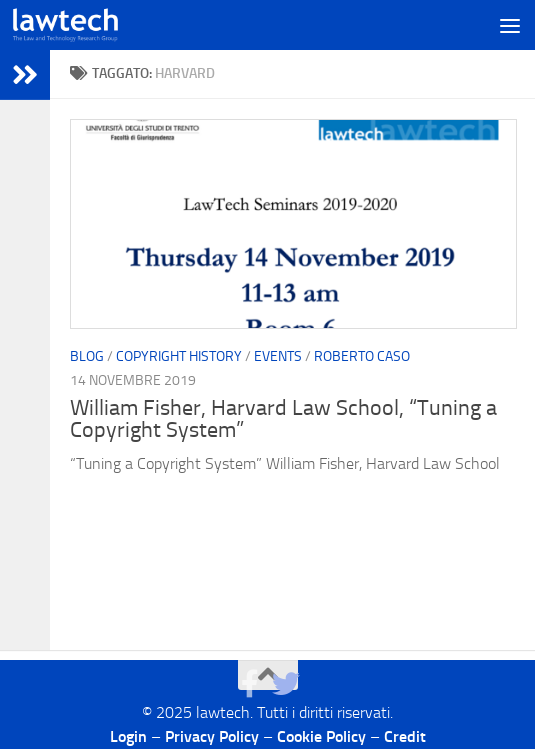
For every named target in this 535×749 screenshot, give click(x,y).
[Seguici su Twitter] (286, 684)
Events (278, 356)
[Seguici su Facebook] (250, 684)
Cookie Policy (321, 736)
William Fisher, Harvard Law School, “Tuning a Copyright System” (283, 419)
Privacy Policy (212, 736)
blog (87, 356)
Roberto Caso (362, 356)
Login (128, 736)
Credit (405, 736)
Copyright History (179, 356)
